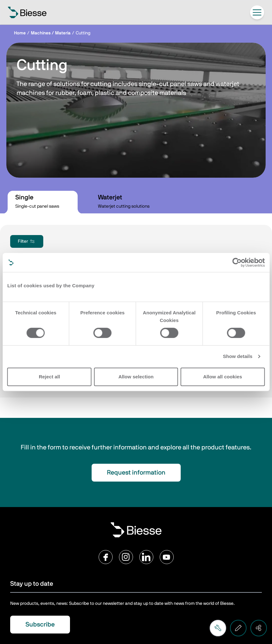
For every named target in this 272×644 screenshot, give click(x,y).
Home (20, 33)
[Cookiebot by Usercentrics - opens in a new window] (237, 262)
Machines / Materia (51, 33)
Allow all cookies (223, 377)
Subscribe (40, 625)
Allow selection (136, 377)
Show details (238, 356)
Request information (136, 473)
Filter (27, 241)
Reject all (49, 377)
